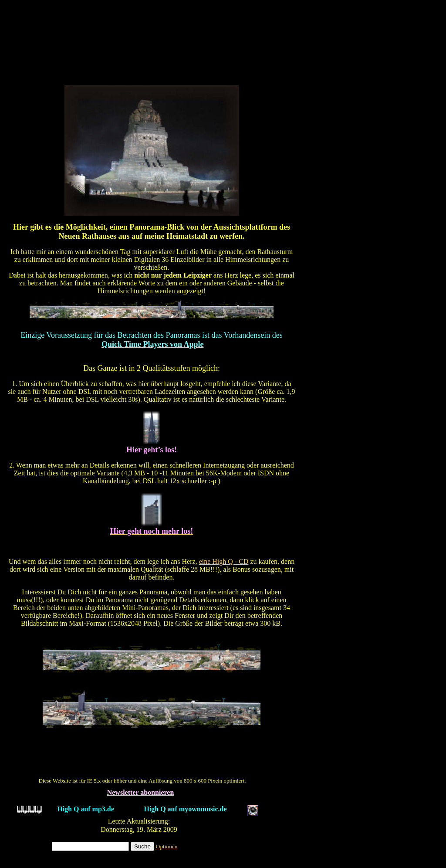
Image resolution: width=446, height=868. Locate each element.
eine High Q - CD (224, 561)
